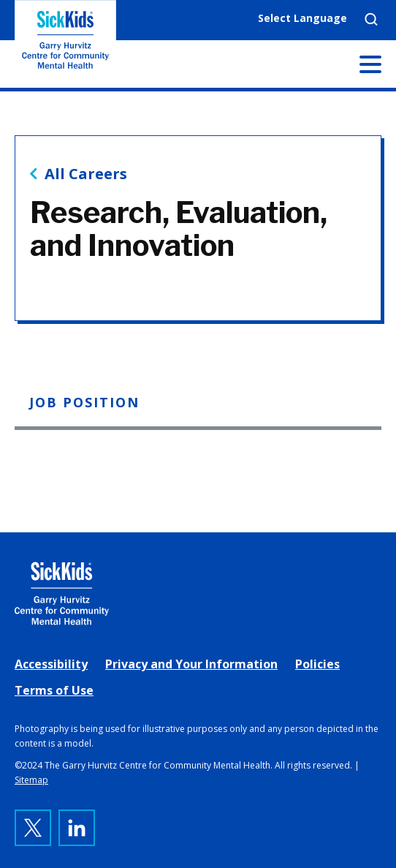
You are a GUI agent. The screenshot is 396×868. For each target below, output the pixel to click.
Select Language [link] (302, 18)
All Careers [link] (86, 174)
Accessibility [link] (51, 664)
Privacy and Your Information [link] (191, 664)
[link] (198, 593)
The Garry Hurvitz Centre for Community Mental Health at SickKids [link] (65, 44)
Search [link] (371, 19)
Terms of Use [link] (54, 690)
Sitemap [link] (31, 780)
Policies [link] (317, 664)
